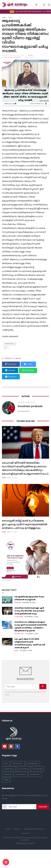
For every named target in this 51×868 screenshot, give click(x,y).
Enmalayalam (32, 763)
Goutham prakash (13, 57)
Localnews (19, 617)
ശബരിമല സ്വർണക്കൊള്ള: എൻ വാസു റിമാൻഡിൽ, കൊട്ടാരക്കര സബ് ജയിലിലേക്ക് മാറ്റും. (29, 611)
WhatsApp (28, 370)
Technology (19, 634)
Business (18, 603)
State (16, 651)
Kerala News (18, 763)
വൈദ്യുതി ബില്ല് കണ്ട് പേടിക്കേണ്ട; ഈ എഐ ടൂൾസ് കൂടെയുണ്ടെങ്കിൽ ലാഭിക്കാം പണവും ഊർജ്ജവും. (25, 524)
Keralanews (35, 774)
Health (6, 780)
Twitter (28, 364)
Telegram (11, 377)
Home (4, 17)
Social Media (23, 769)
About (17, 829)
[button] (2, 11)
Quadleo (31, 843)
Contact (26, 833)
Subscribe (43, 807)
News (30, 55)
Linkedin (10, 370)
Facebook (11, 364)
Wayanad (8, 774)
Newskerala (10, 344)
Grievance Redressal (34, 829)
